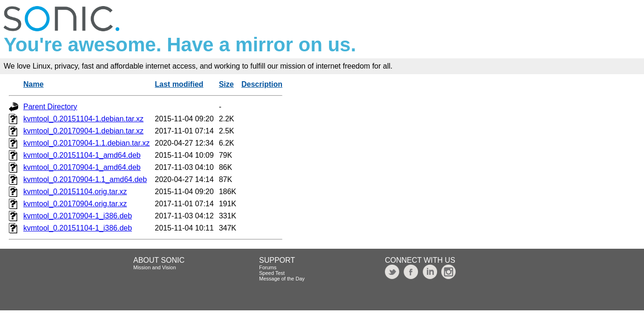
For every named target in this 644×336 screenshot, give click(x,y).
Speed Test (272, 273)
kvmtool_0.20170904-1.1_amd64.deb (85, 179)
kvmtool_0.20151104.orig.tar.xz (75, 192)
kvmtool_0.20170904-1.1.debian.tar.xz (86, 143)
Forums (268, 267)
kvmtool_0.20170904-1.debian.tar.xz (83, 131)
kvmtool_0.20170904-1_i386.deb (78, 216)
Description (262, 84)
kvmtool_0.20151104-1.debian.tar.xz (83, 119)
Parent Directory (50, 107)
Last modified (179, 84)
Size (226, 84)
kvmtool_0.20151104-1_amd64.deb (82, 155)
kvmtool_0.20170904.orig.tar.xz (75, 204)
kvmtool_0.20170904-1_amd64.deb (82, 167)
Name (34, 84)
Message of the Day (282, 279)
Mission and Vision (155, 267)
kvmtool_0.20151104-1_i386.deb (78, 228)
